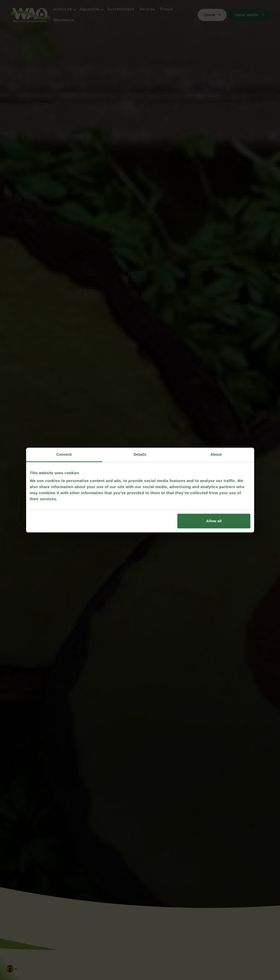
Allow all (214, 521)
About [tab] (216, 454)
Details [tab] (140, 454)
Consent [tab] (64, 454)
